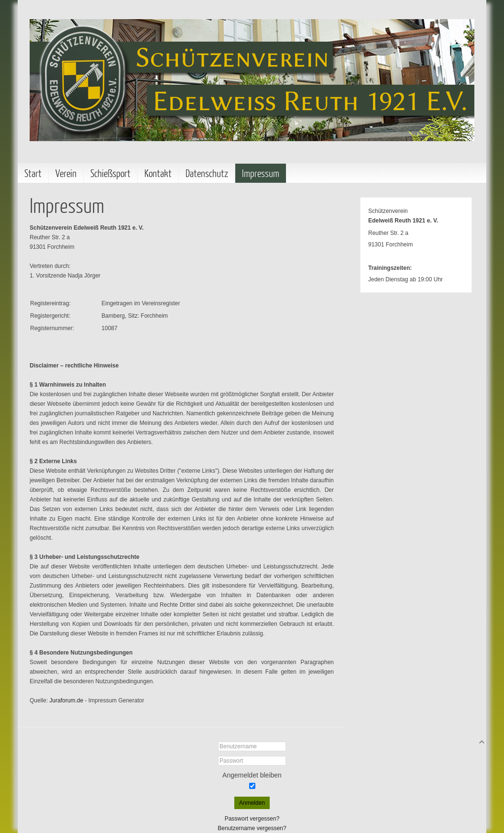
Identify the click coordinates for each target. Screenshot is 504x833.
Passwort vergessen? (252, 819)
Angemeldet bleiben (252, 775)
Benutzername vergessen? (252, 828)
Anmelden (252, 803)
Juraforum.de (66, 700)
